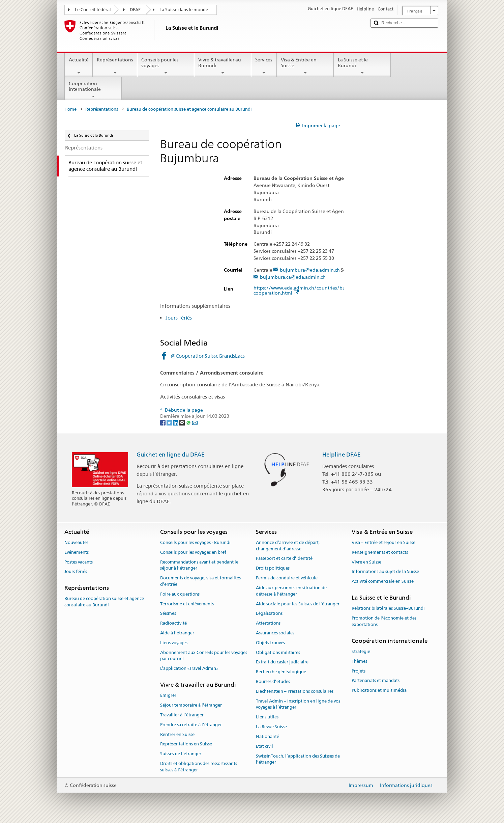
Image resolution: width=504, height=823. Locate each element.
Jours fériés (179, 318)
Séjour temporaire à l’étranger (191, 705)
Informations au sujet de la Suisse (385, 572)
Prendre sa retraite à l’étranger (191, 725)
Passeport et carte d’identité (284, 559)
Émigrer (168, 696)
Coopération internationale (93, 90)
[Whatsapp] (189, 422)
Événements (77, 552)
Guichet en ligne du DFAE (171, 455)
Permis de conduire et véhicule (287, 578)
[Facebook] (163, 422)
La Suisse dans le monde (184, 10)
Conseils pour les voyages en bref (193, 552)
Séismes (168, 614)
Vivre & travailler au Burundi (223, 66)
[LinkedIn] (176, 422)
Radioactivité (173, 623)
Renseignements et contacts (380, 552)
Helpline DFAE (342, 455)
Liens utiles (267, 717)
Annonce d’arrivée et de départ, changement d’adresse (288, 546)
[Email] (195, 422)
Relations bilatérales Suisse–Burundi (388, 608)
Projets (359, 671)
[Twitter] (170, 422)
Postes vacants (79, 562)
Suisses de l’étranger (181, 754)
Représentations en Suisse (186, 744)
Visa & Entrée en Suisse (305, 66)
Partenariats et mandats (376, 681)
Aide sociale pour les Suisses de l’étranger (298, 604)
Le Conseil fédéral (93, 10)
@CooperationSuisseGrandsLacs (208, 356)
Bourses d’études (273, 681)
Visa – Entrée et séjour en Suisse (383, 542)
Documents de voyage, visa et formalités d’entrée (200, 581)
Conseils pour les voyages (166, 66)
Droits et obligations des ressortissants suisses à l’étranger (199, 767)
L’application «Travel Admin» (189, 668)
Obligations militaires (278, 652)
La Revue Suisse (271, 727)
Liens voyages (174, 643)
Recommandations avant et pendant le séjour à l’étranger (199, 565)
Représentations (115, 66)
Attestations (268, 623)
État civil (264, 746)
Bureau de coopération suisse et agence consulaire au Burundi (104, 602)
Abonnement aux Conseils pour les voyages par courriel (204, 656)
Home (70, 109)
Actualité (79, 66)
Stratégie (361, 651)
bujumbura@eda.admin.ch (310, 270)
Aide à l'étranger (177, 633)
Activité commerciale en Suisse (383, 581)
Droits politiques (273, 568)
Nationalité (268, 736)
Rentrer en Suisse (177, 734)
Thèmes (359, 661)
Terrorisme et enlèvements (187, 604)
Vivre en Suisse (366, 562)
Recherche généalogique (281, 672)
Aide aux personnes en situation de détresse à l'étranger (291, 591)
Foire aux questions (180, 594)
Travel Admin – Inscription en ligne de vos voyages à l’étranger (298, 704)
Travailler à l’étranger (182, 715)
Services (264, 66)
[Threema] (183, 422)
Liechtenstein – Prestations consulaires (295, 691)
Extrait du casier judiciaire (282, 662)
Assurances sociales (275, 633)
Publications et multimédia (379, 690)
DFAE (135, 10)
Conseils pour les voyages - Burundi (195, 542)
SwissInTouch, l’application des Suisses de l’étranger (298, 759)
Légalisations (269, 614)
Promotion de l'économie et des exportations (384, 621)
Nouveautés (76, 542)
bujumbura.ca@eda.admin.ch (293, 277)
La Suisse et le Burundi (362, 66)
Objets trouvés (270, 643)
